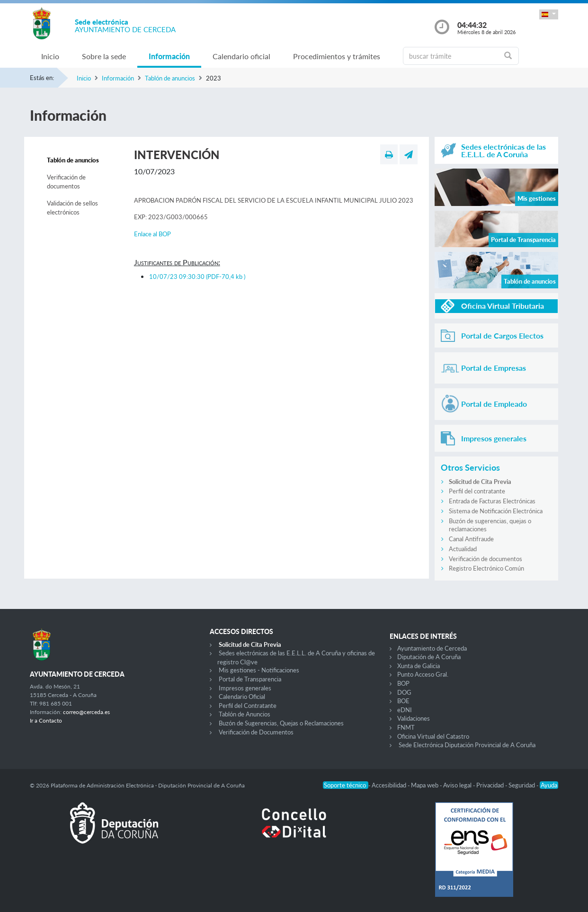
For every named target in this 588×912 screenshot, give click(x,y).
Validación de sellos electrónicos (72, 208)
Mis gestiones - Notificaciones (259, 670)
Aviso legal (458, 785)
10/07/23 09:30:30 (197, 277)
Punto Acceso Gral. (423, 674)
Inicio (50, 56)
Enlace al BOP (152, 234)
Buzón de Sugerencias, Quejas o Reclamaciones (281, 723)
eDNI (405, 710)
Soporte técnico (346, 785)
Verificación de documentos (66, 182)
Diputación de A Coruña (429, 657)
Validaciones (414, 718)
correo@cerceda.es (86, 712)
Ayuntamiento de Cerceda (432, 648)
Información (169, 56)
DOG (404, 692)
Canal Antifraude (471, 539)
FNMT (406, 727)
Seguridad (522, 785)
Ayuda (549, 785)
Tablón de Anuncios (245, 714)
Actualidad (463, 549)
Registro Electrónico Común (486, 568)
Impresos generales (245, 688)
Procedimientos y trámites (337, 56)
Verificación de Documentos (256, 732)
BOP (403, 683)
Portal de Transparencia (250, 679)
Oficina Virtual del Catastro (433, 736)
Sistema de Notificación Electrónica (496, 511)
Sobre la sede (104, 56)
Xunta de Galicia (419, 666)
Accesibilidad (390, 785)
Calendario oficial (241, 56)
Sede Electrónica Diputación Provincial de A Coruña (467, 745)
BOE (403, 701)
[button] (549, 14)
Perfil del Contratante (248, 706)
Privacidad (491, 785)
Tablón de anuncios (170, 78)
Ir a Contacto (46, 720)
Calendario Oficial (242, 697)
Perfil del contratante (477, 491)
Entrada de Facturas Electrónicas (492, 501)
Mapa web (425, 785)
